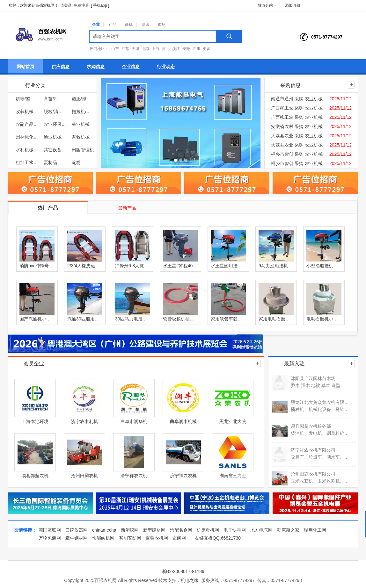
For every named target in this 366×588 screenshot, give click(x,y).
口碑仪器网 (77, 530)
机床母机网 (208, 530)
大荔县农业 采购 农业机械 (297, 136)
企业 (96, 25)
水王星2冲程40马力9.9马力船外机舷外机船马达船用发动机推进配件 (180, 266)
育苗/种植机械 (55, 99)
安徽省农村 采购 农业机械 (297, 126)
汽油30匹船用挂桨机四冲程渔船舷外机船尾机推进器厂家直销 (85, 319)
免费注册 (81, 5)
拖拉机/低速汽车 (83, 111)
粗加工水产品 (27, 162)
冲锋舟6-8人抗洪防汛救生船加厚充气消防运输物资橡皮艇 (133, 266)
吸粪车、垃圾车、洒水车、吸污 (320, 457)
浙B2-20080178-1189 (183, 571)
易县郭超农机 (35, 476)
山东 (115, 49)
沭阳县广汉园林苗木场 (313, 378)
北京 (146, 49)
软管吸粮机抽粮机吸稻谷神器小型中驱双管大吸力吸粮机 (180, 319)
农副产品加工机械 (27, 124)
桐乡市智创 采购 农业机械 (297, 154)
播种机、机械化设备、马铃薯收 (320, 409)
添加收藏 (293, 5)
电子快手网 (235, 530)
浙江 (176, 49)
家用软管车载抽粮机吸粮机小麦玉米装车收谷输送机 (228, 319)
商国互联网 (50, 530)
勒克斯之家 (288, 530)
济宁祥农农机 (134, 476)
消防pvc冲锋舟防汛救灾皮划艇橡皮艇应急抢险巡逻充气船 (37, 266)
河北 (166, 49)
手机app (100, 5)
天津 (135, 49)
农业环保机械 (55, 124)
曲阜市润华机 (134, 421)
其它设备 (53, 150)
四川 (196, 49)
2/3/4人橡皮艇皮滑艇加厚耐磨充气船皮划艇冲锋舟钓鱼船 (85, 266)
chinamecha (104, 530)
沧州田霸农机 (84, 476)
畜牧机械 (81, 137)
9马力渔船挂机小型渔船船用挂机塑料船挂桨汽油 (276, 266)
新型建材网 (154, 530)
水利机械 (25, 150)
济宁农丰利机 (84, 421)
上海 (156, 49)
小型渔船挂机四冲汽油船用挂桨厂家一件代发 (324, 266)
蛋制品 (50, 162)
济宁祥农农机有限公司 (313, 450)
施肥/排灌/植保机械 (83, 99)
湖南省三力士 (233, 476)
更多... (208, 49)
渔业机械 (53, 137)
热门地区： (99, 49)
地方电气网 (261, 530)
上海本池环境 (35, 421)
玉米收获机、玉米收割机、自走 (320, 481)
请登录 (66, 5)
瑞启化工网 (315, 530)
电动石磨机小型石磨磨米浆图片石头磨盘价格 (324, 319)
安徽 (186, 49)
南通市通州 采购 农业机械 (297, 99)
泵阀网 (179, 538)
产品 (113, 25)
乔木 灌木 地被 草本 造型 (316, 385)
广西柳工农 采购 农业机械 (297, 108)
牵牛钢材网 (77, 538)
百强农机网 (157, 538)
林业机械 (81, 124)
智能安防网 (130, 538)
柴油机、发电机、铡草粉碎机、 (320, 433)
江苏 (125, 49)
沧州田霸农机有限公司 (313, 474)
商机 (129, 25)
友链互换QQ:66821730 (218, 538)
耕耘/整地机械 (27, 99)
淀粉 (76, 162)
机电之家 (190, 580)
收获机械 (25, 111)
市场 (162, 25)
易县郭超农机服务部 (311, 426)
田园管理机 (83, 150)
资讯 (145, 25)
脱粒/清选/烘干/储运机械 (55, 111)
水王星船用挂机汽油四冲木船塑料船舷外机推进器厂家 (228, 266)
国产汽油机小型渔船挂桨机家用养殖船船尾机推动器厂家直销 (37, 319)
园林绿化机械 (27, 137)
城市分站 (267, 5)
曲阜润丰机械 (183, 421)
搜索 (229, 36)
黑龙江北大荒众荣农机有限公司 (320, 402)
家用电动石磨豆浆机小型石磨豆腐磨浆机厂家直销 (276, 319)
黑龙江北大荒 (233, 421)
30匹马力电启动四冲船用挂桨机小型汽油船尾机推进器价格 (133, 319)
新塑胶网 (130, 530)
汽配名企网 (181, 530)
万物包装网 (50, 538)
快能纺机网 (103, 538)
